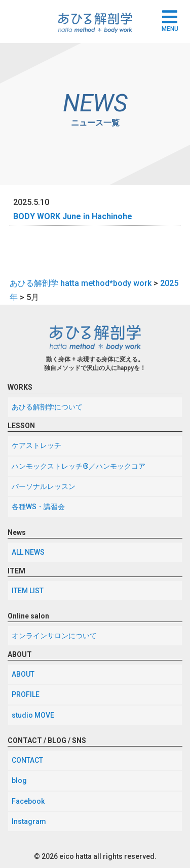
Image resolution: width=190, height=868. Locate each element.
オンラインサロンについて (54, 636)
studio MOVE (33, 715)
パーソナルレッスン (44, 486)
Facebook (28, 801)
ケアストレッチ (36, 445)
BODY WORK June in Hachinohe (73, 216)
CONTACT (27, 760)
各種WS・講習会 (38, 507)
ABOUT (23, 674)
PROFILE (26, 694)
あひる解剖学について (47, 407)
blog (19, 780)
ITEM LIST (28, 591)
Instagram (29, 821)
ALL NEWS (28, 552)
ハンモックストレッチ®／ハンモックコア (79, 466)
